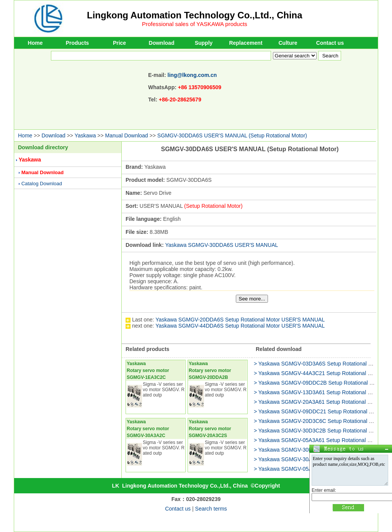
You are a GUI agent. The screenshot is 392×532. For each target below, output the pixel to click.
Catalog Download (42, 184)
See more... (252, 299)
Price (119, 43)
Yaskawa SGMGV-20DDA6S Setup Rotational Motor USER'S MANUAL (240, 320)
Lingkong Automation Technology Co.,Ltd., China (195, 15)
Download (162, 43)
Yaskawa (85, 135)
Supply (204, 43)
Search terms (211, 509)
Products (78, 43)
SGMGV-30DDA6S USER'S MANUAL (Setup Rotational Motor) (232, 135)
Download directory (43, 147)
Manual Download (127, 135)
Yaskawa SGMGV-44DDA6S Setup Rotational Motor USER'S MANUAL (240, 326)
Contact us (330, 43)
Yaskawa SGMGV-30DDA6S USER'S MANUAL (221, 245)
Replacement (246, 43)
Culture (288, 43)
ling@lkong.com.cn (192, 75)
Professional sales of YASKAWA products (195, 24)
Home (35, 43)
